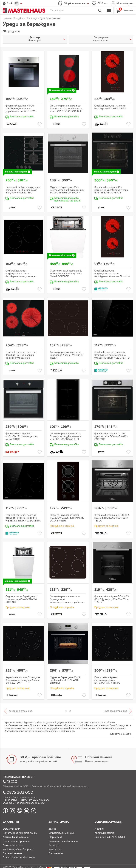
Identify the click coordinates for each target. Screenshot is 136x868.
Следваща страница (116, 711)
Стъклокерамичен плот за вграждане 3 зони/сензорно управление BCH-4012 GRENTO (112, 355)
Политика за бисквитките (19, 858)
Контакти (55, 849)
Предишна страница (20, 711)
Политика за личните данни (20, 833)
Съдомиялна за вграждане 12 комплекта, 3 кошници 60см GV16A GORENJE (66, 274)
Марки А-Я (55, 837)
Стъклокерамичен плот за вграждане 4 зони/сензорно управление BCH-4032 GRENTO (23, 518)
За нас (52, 829)
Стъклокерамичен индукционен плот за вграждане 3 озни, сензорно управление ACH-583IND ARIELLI (21, 276)
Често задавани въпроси (18, 849)
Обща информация (109, 822)
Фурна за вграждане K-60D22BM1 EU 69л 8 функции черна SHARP (22, 436)
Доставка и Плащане (16, 837)
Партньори (56, 853)
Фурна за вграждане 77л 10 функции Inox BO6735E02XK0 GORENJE (111, 436)
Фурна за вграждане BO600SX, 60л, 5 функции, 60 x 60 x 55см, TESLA (112, 599)
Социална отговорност (63, 841)
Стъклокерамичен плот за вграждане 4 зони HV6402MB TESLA (67, 355)
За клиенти (11, 822)
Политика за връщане (16, 841)
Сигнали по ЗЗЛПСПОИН (110, 837)
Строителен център (62, 833)
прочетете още (120, 734)
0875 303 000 (20, 793)
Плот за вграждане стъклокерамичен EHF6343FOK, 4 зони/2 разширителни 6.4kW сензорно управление (112, 683)
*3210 (12, 782)
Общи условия (11, 829)
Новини (99, 829)
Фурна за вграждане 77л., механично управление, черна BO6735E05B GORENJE (111, 190)
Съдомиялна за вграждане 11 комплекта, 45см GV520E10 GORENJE (22, 599)
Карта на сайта (104, 833)
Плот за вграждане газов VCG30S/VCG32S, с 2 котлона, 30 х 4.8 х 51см (67, 518)
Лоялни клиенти (13, 845)
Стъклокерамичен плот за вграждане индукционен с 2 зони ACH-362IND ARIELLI (66, 436)
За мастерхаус (59, 822)
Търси (100, 10)
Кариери (54, 845)
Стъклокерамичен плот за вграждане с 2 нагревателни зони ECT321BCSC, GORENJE (66, 109)
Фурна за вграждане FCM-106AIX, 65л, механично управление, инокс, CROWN (21, 109)
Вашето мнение (12, 853)
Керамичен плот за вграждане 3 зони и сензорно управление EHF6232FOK (23, 680)
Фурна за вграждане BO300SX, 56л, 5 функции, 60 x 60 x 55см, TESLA (112, 518)
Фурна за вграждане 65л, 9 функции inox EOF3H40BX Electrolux (65, 680)
